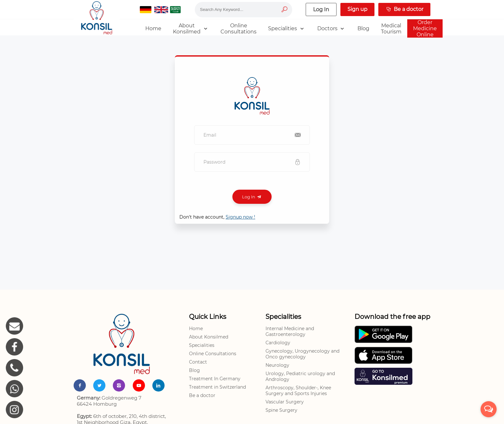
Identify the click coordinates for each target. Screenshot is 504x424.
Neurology (277, 365)
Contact (198, 362)
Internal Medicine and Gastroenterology (290, 331)
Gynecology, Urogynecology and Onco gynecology (302, 354)
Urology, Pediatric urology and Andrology (300, 376)
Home (196, 329)
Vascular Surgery (285, 402)
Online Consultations (213, 354)
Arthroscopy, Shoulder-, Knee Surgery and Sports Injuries (298, 391)
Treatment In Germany (215, 379)
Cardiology (278, 343)
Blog (194, 370)
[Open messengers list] (489, 409)
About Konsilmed (209, 337)
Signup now (240, 217)
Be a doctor (202, 395)
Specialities (202, 345)
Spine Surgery (281, 410)
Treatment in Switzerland (217, 387)
